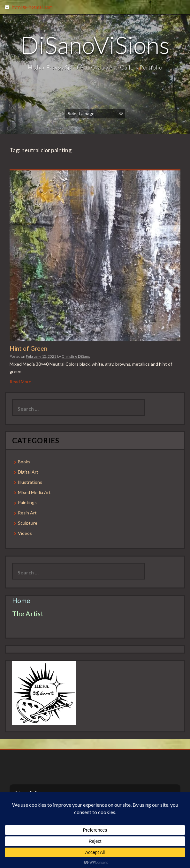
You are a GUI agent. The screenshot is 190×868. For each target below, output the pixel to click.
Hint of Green (28, 348)
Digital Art (28, 472)
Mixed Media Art (34, 492)
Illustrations (30, 482)
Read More (20, 382)
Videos (25, 533)
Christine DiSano (76, 356)
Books (24, 462)
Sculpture (28, 523)
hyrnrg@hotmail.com (32, 7)
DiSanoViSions (95, 45)
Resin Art (27, 513)
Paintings (27, 502)
